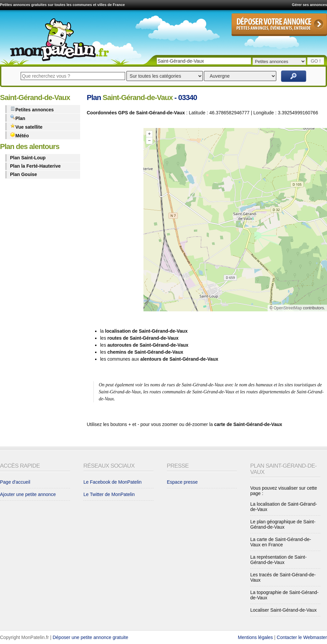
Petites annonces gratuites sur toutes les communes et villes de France (62, 5)
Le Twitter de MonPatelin (109, 494)
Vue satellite (26, 126)
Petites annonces (32, 109)
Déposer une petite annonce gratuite (91, 637)
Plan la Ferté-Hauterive (35, 166)
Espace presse (182, 482)
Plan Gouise (24, 174)
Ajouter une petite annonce (28, 494)
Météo (19, 135)
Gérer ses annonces (309, 5)
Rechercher (294, 76)
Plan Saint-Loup (28, 158)
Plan (18, 118)
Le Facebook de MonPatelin (112, 482)
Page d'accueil (15, 482)
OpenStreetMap (288, 308)
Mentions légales (255, 637)
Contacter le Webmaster (302, 637)
